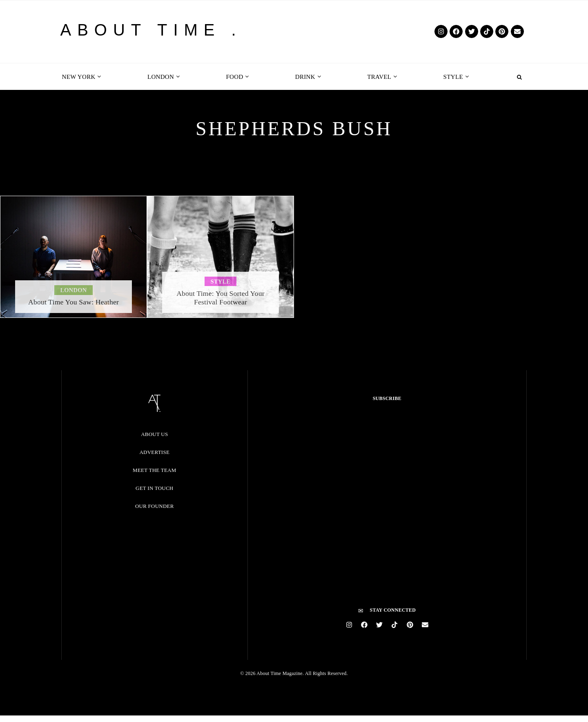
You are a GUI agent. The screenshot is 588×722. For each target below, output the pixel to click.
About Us (154, 434)
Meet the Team (154, 470)
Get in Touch (154, 488)
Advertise (154, 452)
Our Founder (155, 506)
